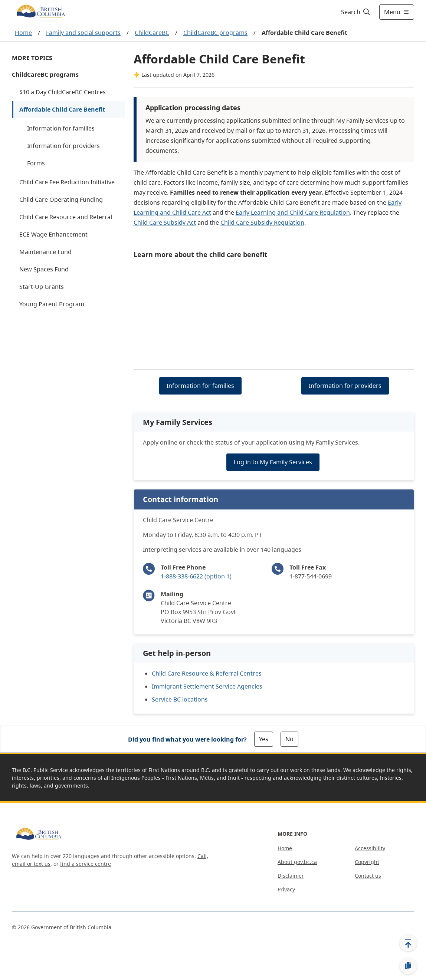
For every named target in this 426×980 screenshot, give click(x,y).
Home (23, 33)
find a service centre (86, 864)
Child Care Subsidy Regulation (262, 222)
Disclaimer (291, 876)
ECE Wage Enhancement (53, 234)
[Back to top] (408, 943)
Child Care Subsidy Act (165, 222)
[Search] (356, 12)
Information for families (61, 128)
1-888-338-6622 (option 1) (196, 576)
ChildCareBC (152, 33)
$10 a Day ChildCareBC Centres (63, 92)
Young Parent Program (52, 304)
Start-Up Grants (42, 287)
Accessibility (370, 848)
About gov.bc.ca (297, 862)
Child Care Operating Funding (61, 199)
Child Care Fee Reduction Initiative (67, 182)
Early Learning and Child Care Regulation (293, 212)
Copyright (367, 862)
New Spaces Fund (44, 269)
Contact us (368, 876)
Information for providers (63, 146)
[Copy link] (408, 966)
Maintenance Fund (45, 252)
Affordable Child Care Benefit (62, 109)
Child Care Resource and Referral (66, 217)
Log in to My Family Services (273, 462)
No (289, 739)
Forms (36, 163)
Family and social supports (83, 33)
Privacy (286, 889)
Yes (264, 739)
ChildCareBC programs (215, 33)
